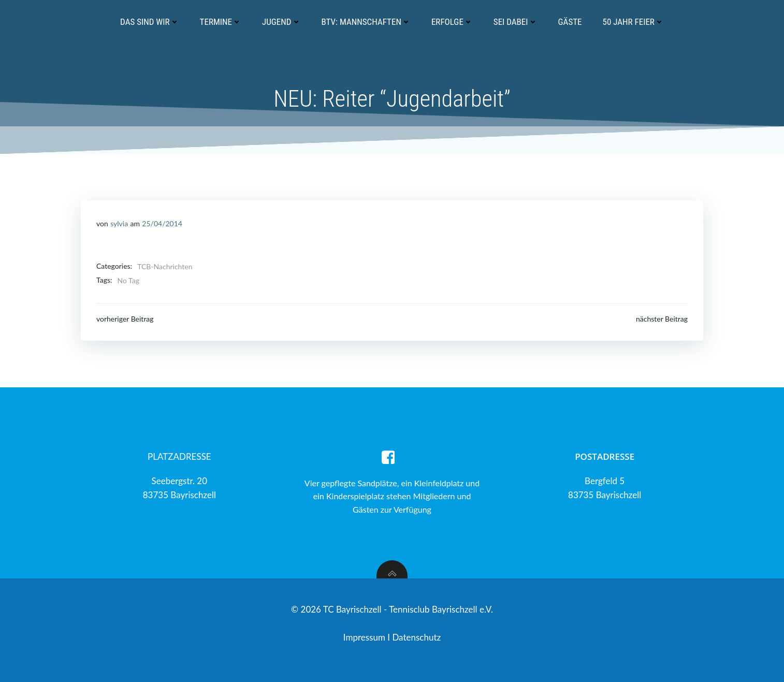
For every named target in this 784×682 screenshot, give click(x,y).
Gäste (570, 22)
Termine (221, 22)
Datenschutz (416, 637)
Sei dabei (516, 22)
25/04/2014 (162, 223)
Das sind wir (149, 22)
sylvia (119, 223)
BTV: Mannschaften (366, 22)
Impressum (366, 637)
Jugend (281, 22)
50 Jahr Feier (633, 22)
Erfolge (452, 22)
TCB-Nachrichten (165, 266)
